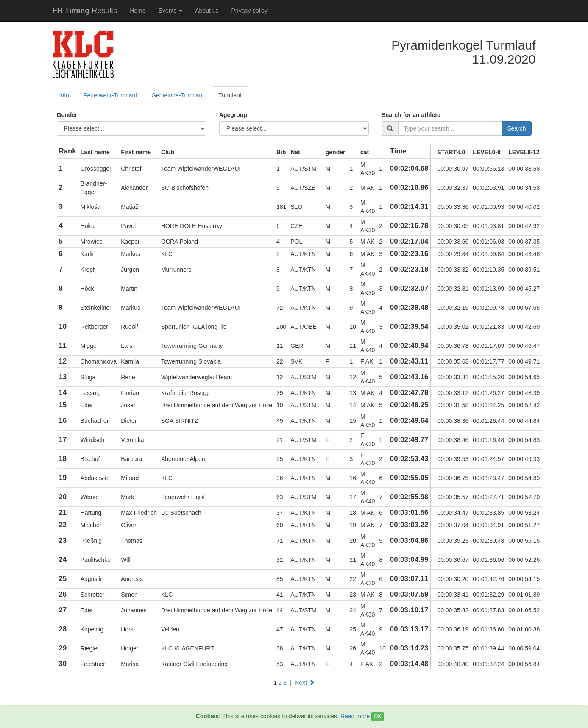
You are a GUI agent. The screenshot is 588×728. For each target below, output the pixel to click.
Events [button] (171, 11)
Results (85, 11)
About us (207, 11)
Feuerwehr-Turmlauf (110, 95)
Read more (355, 716)
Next (305, 683)
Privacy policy (250, 11)
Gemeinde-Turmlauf (178, 95)
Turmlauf (230, 95)
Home (138, 11)
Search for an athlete (411, 115)
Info (64, 95)
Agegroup (233, 115)
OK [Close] (378, 717)
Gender (67, 115)
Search (516, 128)
